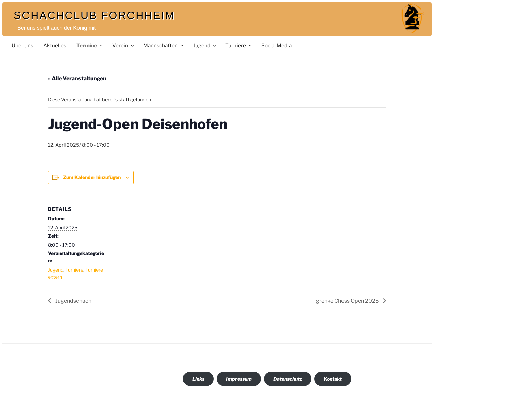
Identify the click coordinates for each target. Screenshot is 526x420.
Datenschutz (288, 379)
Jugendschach (73, 301)
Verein (124, 45)
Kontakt (333, 379)
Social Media (276, 45)
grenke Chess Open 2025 (348, 301)
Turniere (239, 45)
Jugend (205, 45)
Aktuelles (55, 45)
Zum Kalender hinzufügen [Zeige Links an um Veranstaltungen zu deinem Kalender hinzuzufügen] (92, 177)
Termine (90, 45)
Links (198, 379)
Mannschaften (164, 45)
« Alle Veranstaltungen (77, 79)
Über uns (22, 45)
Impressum (239, 379)
